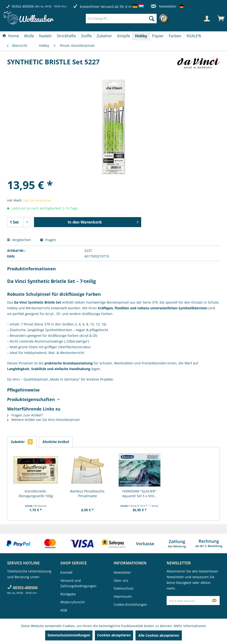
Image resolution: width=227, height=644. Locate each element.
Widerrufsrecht (72, 602)
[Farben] (175, 36)
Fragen (48, 240)
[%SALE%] (194, 36)
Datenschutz (124, 588)
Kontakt (66, 572)
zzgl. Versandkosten (37, 200)
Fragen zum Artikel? (25, 415)
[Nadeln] (45, 36)
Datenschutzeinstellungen (69, 635)
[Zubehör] (104, 36)
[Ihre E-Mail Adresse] (188, 601)
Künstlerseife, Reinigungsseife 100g (36, 494)
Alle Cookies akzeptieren (159, 635)
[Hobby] (141, 36)
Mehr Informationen (190, 626)
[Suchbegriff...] (121, 19)
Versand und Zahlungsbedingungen (78, 583)
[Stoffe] (86, 36)
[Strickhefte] (66, 36)
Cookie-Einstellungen (130, 604)
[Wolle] (29, 36)
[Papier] (158, 36)
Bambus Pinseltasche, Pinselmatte (88, 494)
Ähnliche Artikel (56, 442)
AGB (64, 610)
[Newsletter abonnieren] (214, 601)
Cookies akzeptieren (114, 635)
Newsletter (164, 6)
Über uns (121, 580)
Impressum (123, 596)
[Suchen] (152, 19)
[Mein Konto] (207, 19)
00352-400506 (23, 6)
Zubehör (22, 442)
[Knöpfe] (124, 36)
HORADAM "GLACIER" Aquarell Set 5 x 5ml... (140, 494)
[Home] (11, 36)
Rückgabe (68, 594)
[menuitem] (128, 19)
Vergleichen (19, 240)
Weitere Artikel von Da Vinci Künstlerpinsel (43, 420)
